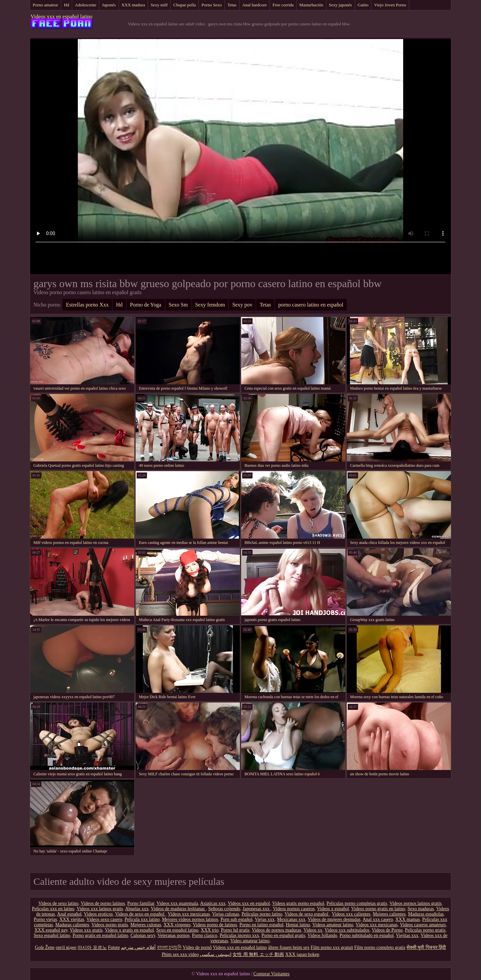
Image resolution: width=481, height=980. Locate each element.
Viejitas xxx (407, 935)
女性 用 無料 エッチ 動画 (258, 954)
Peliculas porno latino (262, 914)
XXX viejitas (72, 919)
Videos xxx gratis (86, 930)
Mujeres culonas (146, 925)
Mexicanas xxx (291, 919)
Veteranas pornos (174, 935)
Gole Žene (45, 947)
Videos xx (313, 930)
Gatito (363, 5)
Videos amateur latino (333, 925)
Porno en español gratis (283, 935)
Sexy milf (159, 5)
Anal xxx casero (378, 919)
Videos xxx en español (249, 903)
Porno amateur (45, 5)
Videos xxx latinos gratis (100, 909)
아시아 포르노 (92, 947)
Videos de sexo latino (58, 903)
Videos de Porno (387, 930)
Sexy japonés (341, 5)
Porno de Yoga (146, 305)
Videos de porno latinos (103, 903)
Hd (66, 5)
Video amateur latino (250, 941)
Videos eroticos (98, 914)
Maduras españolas (426, 914)
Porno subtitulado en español (366, 935)
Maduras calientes (72, 925)
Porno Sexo (211, 5)
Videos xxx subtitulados (347, 930)
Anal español (69, 914)
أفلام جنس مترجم (138, 947)
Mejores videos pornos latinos (190, 919)
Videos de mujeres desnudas (334, 919)
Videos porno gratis (110, 925)
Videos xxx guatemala (177, 903)
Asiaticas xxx (213, 903)
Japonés (109, 5)
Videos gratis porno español (298, 903)
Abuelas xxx (137, 909)
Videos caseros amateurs (423, 925)
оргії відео (66, 947)
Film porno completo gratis (380, 947)
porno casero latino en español (311, 305)
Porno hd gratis (235, 930)
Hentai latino (298, 925)
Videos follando (322, 935)
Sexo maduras (421, 909)
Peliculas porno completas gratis (357, 903)
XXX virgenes (177, 925)
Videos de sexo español (307, 914)
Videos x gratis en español (129, 930)
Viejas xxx (265, 919)
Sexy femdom (210, 305)
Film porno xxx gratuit (332, 947)
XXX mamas (408, 919)
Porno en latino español (262, 925)
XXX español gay (51, 930)
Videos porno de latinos (215, 925)
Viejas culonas (226, 914)
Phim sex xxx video (180, 954)
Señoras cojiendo (224, 909)
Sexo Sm (178, 305)
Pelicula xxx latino (142, 919)
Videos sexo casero (104, 919)
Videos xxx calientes (351, 914)
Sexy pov (242, 305)
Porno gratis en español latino (100, 935)
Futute (114, 947)
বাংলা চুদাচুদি (169, 947)
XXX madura (133, 5)
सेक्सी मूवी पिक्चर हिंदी (426, 947)
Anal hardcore (255, 5)
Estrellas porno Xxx (87, 305)
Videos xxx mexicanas (189, 914)
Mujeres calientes (389, 914)
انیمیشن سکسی (216, 954)
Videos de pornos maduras (277, 930)
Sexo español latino (52, 935)
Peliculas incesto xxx (239, 935)
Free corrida (283, 5)
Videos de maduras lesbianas (179, 909)
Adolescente (86, 5)
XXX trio (210, 930)
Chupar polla (185, 5)
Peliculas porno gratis (425, 930)
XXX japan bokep (302, 954)
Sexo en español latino (177, 930)
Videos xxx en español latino (62, 17)
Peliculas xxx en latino (53, 909)
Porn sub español (236, 919)
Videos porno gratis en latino (378, 909)
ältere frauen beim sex (289, 947)
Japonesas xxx (257, 909)
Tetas (232, 5)
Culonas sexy (143, 935)
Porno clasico (205, 935)
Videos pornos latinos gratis (416, 903)
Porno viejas (45, 919)
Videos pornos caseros (294, 909)
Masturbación (311, 5)
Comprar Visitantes (272, 974)
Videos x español (333, 909)
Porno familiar (141, 903)
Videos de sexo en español (140, 914)
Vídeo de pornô (197, 947)
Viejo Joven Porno (390, 5)
